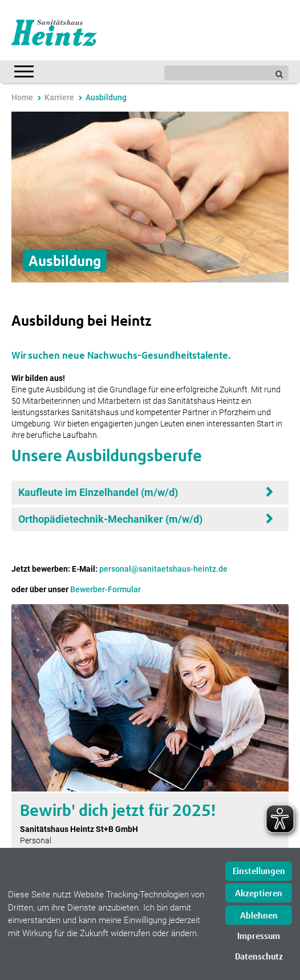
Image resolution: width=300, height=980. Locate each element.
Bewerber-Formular (106, 589)
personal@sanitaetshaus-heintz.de (163, 569)
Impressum (259, 936)
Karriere (59, 97)
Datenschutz (259, 957)
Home (22, 97)
